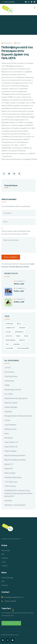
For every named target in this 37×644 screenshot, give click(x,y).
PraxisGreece (7, 43)
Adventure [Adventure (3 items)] (9, 324)
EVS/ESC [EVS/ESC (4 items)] (8, 332)
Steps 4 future (10, 473)
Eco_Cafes (9, 394)
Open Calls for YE (11, 447)
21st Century (9, 372)
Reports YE (9, 469)
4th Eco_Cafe (19, 284)
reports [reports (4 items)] (22, 340)
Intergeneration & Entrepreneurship (18, 416)
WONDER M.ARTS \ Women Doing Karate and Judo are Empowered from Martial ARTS (18, 493)
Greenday (8, 412)
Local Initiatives (10, 425)
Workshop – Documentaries (15, 505)
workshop (8, 501)
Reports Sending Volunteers (15, 460)
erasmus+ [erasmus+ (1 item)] (23, 328)
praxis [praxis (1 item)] (26, 336)
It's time (7, 420)
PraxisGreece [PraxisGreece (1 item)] (11, 340)
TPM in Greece (10, 486)
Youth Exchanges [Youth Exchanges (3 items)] (23, 348)
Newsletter (9, 438)
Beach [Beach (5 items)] (19, 324)
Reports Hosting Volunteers (15, 455)
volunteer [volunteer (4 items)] (9, 348)
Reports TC (9, 464)
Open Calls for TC (11, 442)
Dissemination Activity (13, 390)
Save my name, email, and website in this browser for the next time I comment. (16, 233)
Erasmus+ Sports (11, 403)
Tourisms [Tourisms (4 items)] (16, 344)
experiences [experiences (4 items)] (19, 332)
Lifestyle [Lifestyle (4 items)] (9, 336)
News (18, 43)
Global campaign (11, 407)
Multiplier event (10, 429)
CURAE (7, 385)
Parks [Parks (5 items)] (18, 336)
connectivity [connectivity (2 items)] (11, 328)
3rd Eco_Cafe (19, 291)
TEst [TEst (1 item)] (7, 344)
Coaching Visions (11, 376)
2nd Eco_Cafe (19, 302)
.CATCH (7, 368)
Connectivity (9, 381)
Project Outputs (11, 451)
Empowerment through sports (16, 398)
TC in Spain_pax (11, 482)
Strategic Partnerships (13, 477)
